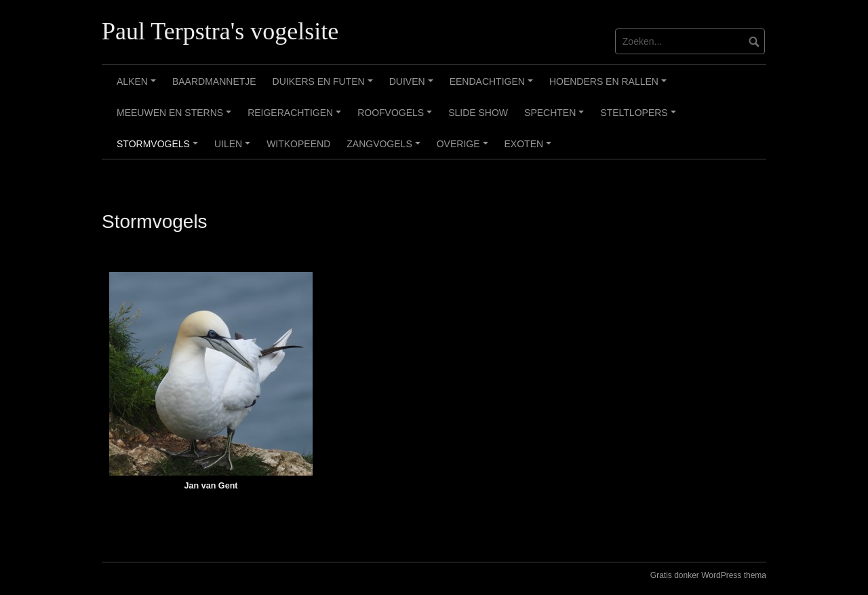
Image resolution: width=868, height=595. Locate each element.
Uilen (234, 149)
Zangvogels (385, 149)
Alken (138, 86)
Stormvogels (159, 149)
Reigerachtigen (296, 117)
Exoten (530, 149)
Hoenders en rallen (610, 86)
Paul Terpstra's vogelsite (220, 31)
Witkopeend (298, 144)
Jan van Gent (211, 486)
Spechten (556, 117)
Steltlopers (640, 117)
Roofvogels (397, 117)
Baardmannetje (214, 81)
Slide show (478, 113)
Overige (464, 149)
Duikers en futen (325, 86)
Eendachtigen (493, 86)
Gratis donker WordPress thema (708, 575)
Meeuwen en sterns (176, 117)
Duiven (413, 86)
